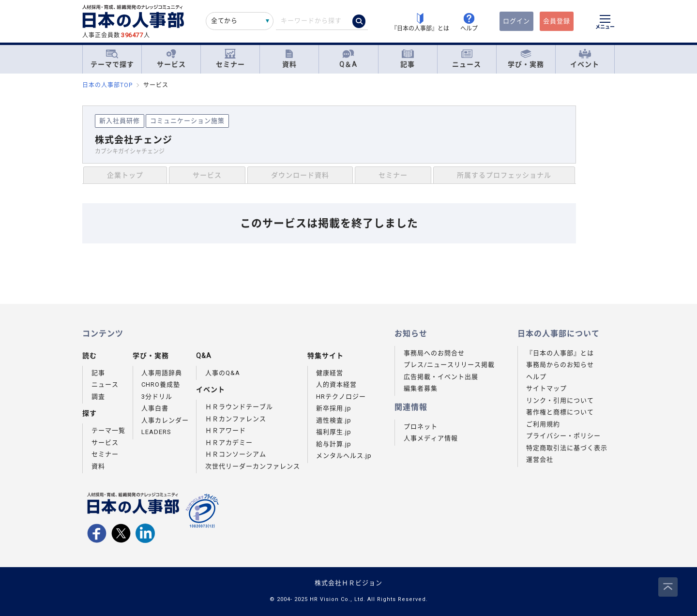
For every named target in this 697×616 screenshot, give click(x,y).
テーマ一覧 (108, 430)
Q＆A (348, 59)
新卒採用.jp (334, 408)
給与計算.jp (334, 444)
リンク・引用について (560, 400)
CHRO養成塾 (161, 384)
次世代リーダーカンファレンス (253, 466)
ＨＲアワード (226, 430)
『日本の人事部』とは (560, 353)
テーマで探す (112, 59)
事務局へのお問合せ (434, 353)
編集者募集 (421, 388)
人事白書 (155, 408)
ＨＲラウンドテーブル (239, 407)
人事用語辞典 (162, 373)
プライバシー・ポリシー (563, 436)
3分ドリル (157, 397)
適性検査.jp (334, 420)
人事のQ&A (223, 373)
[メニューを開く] (605, 23)
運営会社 (540, 459)
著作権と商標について (560, 412)
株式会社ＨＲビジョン (348, 583)
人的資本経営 (336, 384)
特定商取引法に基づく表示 (567, 448)
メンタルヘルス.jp (344, 456)
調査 (98, 397)
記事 (408, 59)
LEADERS (156, 432)
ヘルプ (536, 377)
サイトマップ (546, 388)
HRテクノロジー (341, 397)
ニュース (467, 59)
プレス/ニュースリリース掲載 (449, 365)
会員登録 (557, 21)
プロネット (421, 427)
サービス (171, 59)
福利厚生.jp (334, 432)
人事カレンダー (165, 420)
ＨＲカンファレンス (236, 419)
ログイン (516, 21)
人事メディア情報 (431, 438)
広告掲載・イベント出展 (441, 377)
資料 (289, 59)
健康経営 (330, 373)
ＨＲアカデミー (229, 443)
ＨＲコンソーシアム (236, 454)
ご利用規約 (543, 424)
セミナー (230, 59)
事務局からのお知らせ (560, 365)
